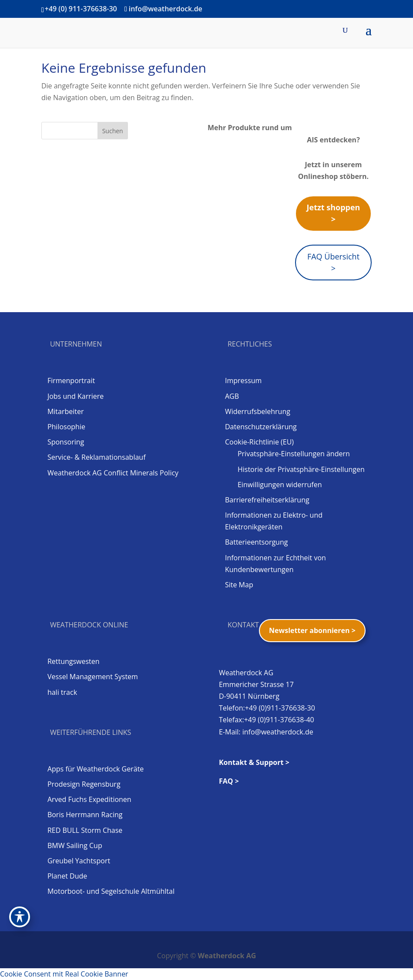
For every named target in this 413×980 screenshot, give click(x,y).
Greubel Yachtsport (79, 861)
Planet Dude (67, 876)
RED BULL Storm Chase (85, 830)
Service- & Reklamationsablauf (97, 457)
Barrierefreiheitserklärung (267, 500)
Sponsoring (66, 442)
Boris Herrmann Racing (85, 815)
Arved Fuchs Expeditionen (89, 799)
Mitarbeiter (66, 411)
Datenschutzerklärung (261, 427)
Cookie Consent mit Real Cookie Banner (64, 974)
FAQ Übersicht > (333, 262)
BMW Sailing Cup (75, 845)
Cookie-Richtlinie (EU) (259, 442)
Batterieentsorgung (256, 542)
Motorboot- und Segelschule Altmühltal (111, 891)
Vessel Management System (93, 677)
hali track (62, 692)
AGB (232, 396)
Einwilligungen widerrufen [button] (280, 485)
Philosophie (66, 427)
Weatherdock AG (227, 956)
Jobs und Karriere (76, 396)
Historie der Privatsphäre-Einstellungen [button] (301, 469)
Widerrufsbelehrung (258, 411)
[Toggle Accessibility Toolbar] (20, 917)
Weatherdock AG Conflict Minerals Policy (113, 473)
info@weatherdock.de (278, 732)
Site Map (239, 585)
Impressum (243, 381)
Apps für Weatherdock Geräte (96, 769)
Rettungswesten (74, 661)
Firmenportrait (71, 381)
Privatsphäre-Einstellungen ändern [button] (294, 454)
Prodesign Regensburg (84, 784)
